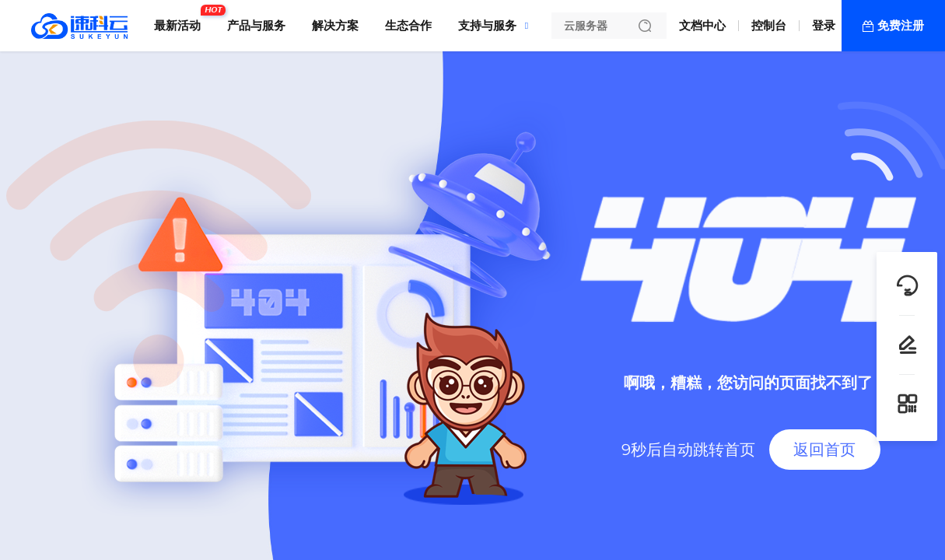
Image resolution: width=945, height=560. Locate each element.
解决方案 (335, 25)
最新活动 (181, 19)
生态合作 (408, 25)
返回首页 (824, 450)
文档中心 (702, 25)
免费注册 (901, 25)
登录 (824, 25)
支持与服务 (487, 25)
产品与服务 (256, 25)
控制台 (769, 25)
